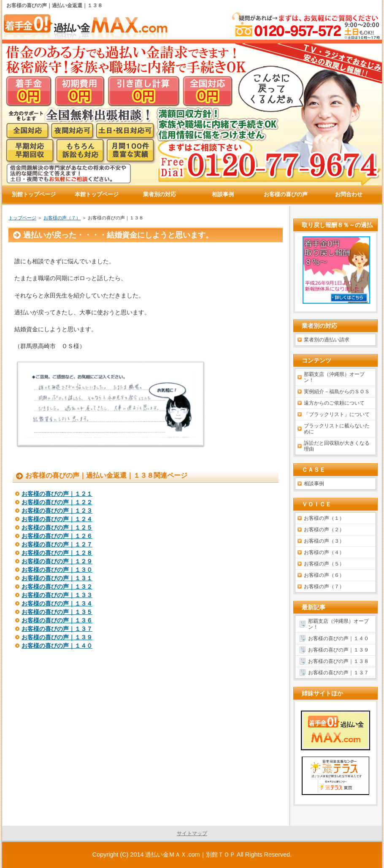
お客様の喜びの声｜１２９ (57, 561)
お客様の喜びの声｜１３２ (57, 587)
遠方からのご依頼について (334, 403)
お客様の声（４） (324, 552)
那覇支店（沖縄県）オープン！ (334, 377)
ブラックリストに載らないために (337, 429)
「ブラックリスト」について (337, 414)
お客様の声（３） (324, 541)
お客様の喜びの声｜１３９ (57, 637)
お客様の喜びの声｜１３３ (57, 595)
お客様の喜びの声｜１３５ (57, 612)
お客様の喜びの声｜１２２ (57, 502)
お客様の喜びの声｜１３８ (338, 661)
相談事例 (314, 484)
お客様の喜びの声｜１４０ (57, 646)
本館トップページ (97, 194)
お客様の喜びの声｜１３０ (57, 570)
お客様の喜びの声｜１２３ (57, 511)
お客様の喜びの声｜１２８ (57, 553)
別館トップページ (34, 194)
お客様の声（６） (324, 575)
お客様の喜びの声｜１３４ (57, 603)
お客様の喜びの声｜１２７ (57, 544)
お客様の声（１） (324, 518)
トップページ (22, 218)
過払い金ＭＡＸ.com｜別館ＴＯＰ (190, 854)
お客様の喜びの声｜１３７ (57, 629)
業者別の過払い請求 (327, 340)
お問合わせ (349, 194)
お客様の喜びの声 (286, 194)
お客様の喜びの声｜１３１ (57, 578)
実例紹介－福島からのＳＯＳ (337, 392)
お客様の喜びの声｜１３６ (57, 620)
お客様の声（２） (324, 530)
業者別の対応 (160, 194)
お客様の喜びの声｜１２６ (57, 536)
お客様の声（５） (324, 564)
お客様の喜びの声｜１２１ (57, 494)
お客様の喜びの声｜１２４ (57, 519)
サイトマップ (192, 833)
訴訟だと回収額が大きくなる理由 (337, 446)
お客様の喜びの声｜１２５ (57, 527)
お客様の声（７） (62, 218)
